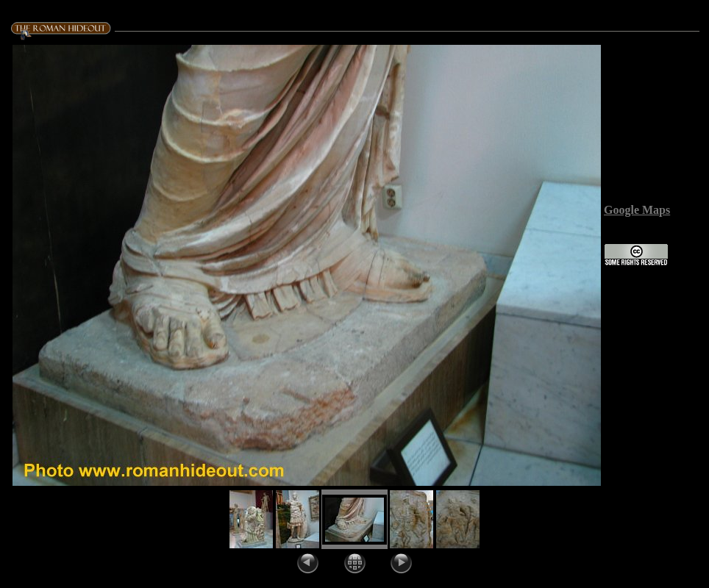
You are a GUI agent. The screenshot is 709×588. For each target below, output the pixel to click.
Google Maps (637, 210)
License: (625, 236)
